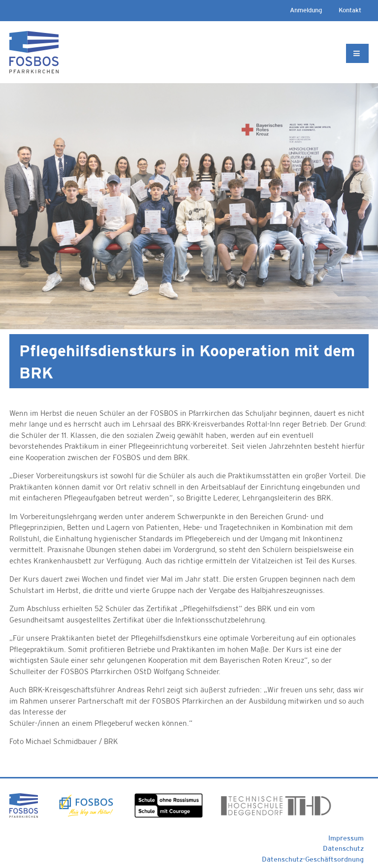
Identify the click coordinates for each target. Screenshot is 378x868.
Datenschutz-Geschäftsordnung (313, 859)
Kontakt (350, 10)
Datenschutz (343, 848)
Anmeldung (306, 10)
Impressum (346, 838)
